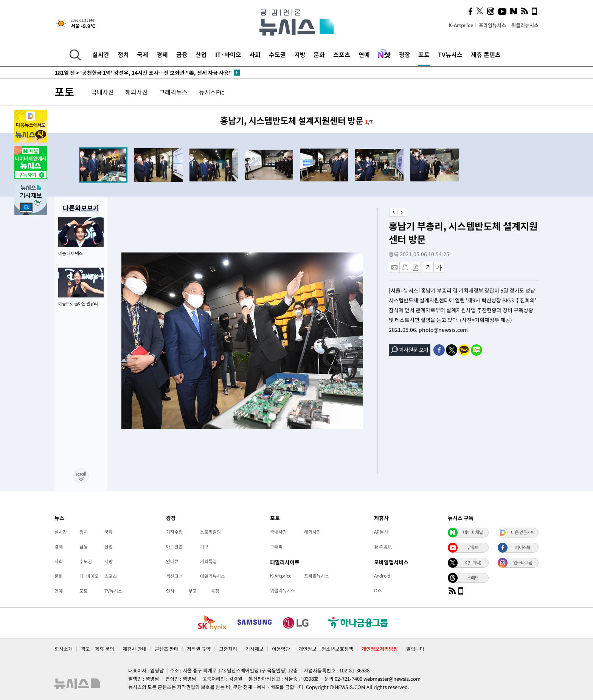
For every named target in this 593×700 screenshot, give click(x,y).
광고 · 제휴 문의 (98, 649)
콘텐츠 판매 (167, 649)
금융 (182, 54)
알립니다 (415, 649)
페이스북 (523, 547)
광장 (405, 54)
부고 (192, 591)
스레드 (473, 578)
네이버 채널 (473, 532)
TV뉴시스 (450, 54)
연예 (364, 54)
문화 (319, 54)
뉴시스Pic (212, 92)
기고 (204, 547)
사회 (255, 54)
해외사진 (137, 92)
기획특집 (208, 561)
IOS (378, 590)
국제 (143, 54)
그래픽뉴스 (173, 92)
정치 (123, 54)
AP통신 (381, 532)
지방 (300, 54)
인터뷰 (172, 561)
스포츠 (342, 54)
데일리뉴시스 (213, 576)
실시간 (101, 54)
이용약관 (281, 649)
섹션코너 (174, 576)
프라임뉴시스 (492, 25)
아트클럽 (174, 547)
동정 (215, 591)
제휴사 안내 (134, 649)
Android (382, 576)
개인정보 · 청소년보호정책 (326, 649)
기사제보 (255, 649)
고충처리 (228, 649)
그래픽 (276, 547)
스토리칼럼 (210, 532)
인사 (170, 591)
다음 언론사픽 (523, 532)
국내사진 (102, 92)
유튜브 (473, 547)
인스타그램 (523, 562)
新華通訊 (383, 547)
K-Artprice (461, 25)
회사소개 (64, 649)
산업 (201, 54)
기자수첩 (174, 532)
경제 (162, 54)
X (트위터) (473, 562)
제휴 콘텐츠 (486, 54)
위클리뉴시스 (525, 25)
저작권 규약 (199, 649)
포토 (424, 54)
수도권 (277, 54)
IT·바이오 (228, 54)
